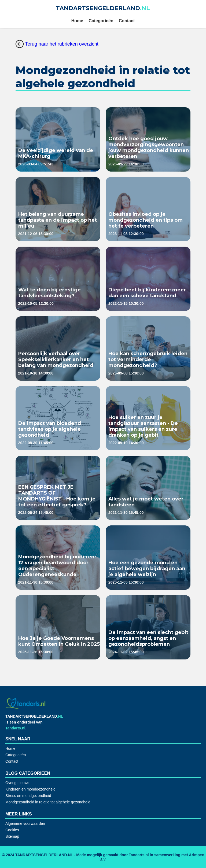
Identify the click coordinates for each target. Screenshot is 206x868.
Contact (127, 21)
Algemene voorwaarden (25, 824)
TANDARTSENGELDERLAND (103, 8)
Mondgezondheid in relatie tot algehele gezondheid (48, 802)
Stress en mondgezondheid (28, 796)
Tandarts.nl (15, 728)
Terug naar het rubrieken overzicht (57, 44)
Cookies (12, 830)
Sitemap (12, 836)
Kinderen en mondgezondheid (30, 789)
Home (77, 21)
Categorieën (101, 21)
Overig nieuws (17, 783)
